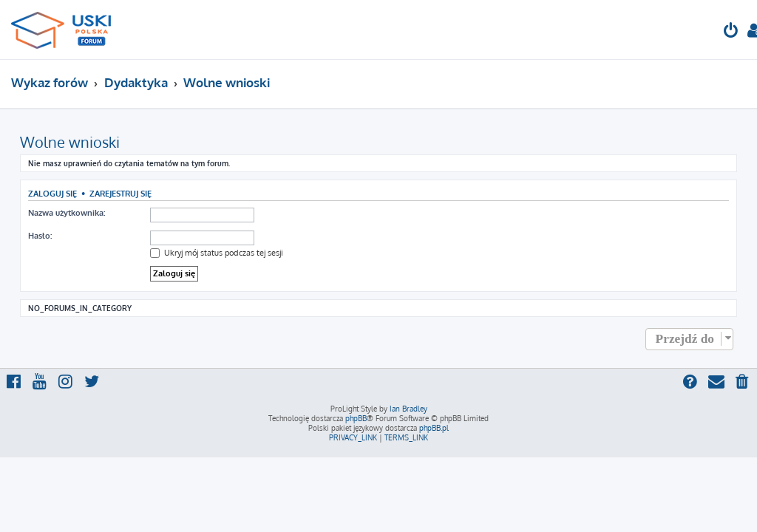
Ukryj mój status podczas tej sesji (217, 253)
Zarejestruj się (120, 193)
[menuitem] (731, 32)
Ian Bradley (408, 409)
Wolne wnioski (70, 142)
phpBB (356, 418)
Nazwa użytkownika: (67, 213)
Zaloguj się (52, 193)
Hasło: (40, 236)
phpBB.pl (434, 428)
